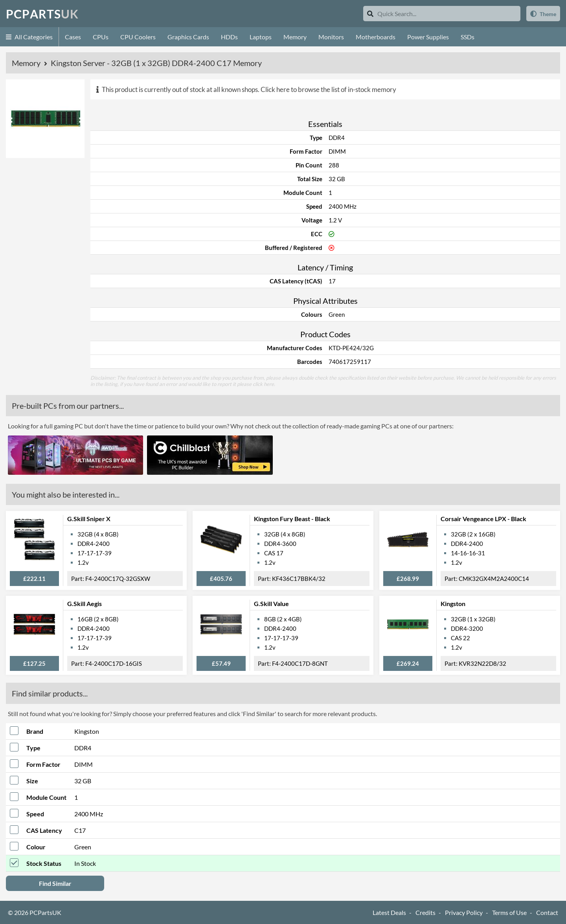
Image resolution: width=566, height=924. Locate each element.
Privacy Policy (464, 912)
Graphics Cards (188, 37)
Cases (73, 37)
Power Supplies (428, 37)
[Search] (370, 14)
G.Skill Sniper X (89, 519)
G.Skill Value (271, 603)
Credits (425, 912)
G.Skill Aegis (85, 603)
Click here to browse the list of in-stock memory (328, 89)
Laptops (261, 37)
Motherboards (376, 37)
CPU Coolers (138, 37)
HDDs (229, 37)
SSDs (468, 37)
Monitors (331, 37)
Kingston (453, 603)
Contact (547, 912)
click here (263, 384)
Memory (295, 37)
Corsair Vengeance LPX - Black (483, 519)
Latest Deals (389, 912)
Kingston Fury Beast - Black (292, 519)
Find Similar (55, 883)
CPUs (101, 37)
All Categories (29, 37)
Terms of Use (509, 912)
